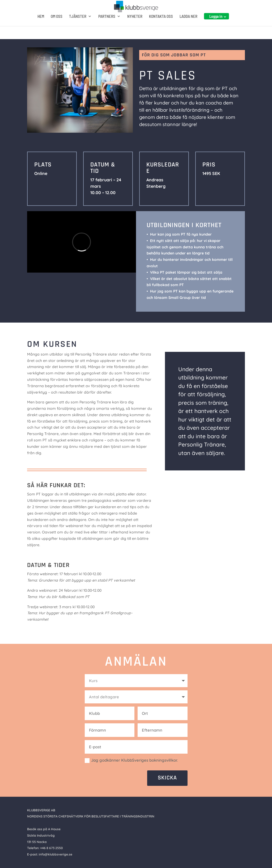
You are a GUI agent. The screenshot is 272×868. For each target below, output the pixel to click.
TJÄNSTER (78, 26)
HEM (41, 26)
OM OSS (57, 26)
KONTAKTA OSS (161, 26)
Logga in (216, 26)
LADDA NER (188, 26)
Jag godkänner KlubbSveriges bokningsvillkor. (131, 760)
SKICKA (167, 778)
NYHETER (135, 26)
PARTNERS (107, 26)
